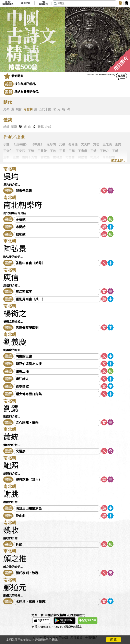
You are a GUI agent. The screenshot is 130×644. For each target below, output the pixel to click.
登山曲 (21, 516)
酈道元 (15, 587)
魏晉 (19, 109)
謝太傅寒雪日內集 (29, 394)
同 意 (114, 640)
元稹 (62, 144)
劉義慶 (15, 342)
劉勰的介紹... (12, 416)
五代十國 (45, 109)
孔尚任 (73, 144)
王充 (118, 144)
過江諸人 (22, 379)
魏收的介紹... (12, 538)
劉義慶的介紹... (13, 350)
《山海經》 (20, 144)
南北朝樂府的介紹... (16, 213)
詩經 (6, 127)
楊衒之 (15, 314)
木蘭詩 (21, 227)
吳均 (11, 177)
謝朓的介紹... (12, 502)
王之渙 (107, 144)
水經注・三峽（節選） (32, 602)
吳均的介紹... (12, 185)
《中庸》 (37, 144)
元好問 (51, 144)
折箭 (19, 545)
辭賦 (40, 127)
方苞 (96, 144)
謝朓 (11, 494)
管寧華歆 (22, 387)
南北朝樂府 (23, 205)
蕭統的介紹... (12, 445)
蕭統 (11, 437)
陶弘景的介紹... (13, 257)
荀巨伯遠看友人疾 (29, 364)
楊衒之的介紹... (13, 322)
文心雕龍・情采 (27, 423)
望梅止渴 (22, 371)
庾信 (11, 278)
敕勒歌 (21, 235)
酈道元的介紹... (13, 595)
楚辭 (14, 127)
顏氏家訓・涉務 (27, 573)
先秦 (6, 109)
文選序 (21, 451)
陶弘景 (15, 249)
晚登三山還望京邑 (29, 508)
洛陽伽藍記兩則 (27, 328)
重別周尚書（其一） (30, 299)
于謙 (6, 144)
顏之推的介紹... (13, 567)
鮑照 (11, 466)
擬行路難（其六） (29, 480)
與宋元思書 (24, 191)
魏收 (11, 530)
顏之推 (15, 559)
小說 (48, 127)
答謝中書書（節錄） (30, 263)
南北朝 (28, 109)
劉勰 (11, 409)
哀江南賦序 (24, 292)
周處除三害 (24, 356)
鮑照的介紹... (12, 474)
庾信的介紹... (12, 285)
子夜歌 (21, 219)
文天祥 (85, 144)
